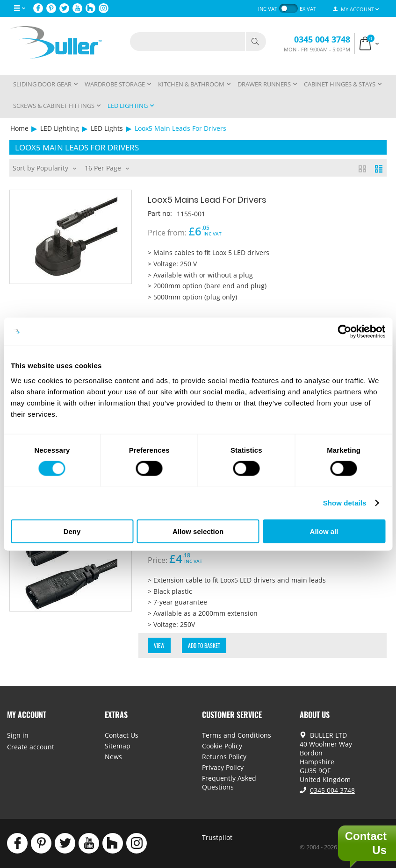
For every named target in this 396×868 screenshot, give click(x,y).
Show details (345, 503)
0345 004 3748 (322, 39)
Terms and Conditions (237, 735)
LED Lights (107, 128)
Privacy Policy (223, 767)
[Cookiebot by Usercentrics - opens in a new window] (344, 332)
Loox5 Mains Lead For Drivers (209, 200)
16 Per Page (107, 167)
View (159, 645)
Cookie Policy (222, 746)
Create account (31, 747)
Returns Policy (224, 757)
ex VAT (308, 9)
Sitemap (118, 746)
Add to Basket (204, 645)
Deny (72, 531)
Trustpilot (217, 837)
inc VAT (268, 9)
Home (19, 128)
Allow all (324, 531)
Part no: (160, 213)
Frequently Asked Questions (229, 783)
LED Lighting (60, 128)
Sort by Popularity (44, 167)
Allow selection (198, 531)
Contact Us (122, 735)
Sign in (18, 735)
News (113, 757)
